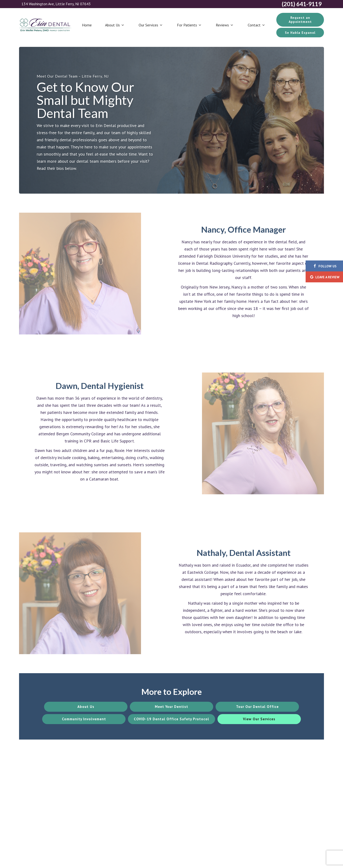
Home (87, 25)
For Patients (190, 25)
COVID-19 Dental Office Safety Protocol (171, 719)
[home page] (45, 25)
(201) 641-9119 (302, 4)
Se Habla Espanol (300, 33)
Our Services (151, 25)
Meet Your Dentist (171, 707)
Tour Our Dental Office (257, 707)
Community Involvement (84, 719)
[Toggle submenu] (122, 25)
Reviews (225, 25)
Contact (257, 25)
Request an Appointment (300, 20)
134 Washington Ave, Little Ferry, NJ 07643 (56, 4)
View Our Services (259, 719)
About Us (115, 25)
